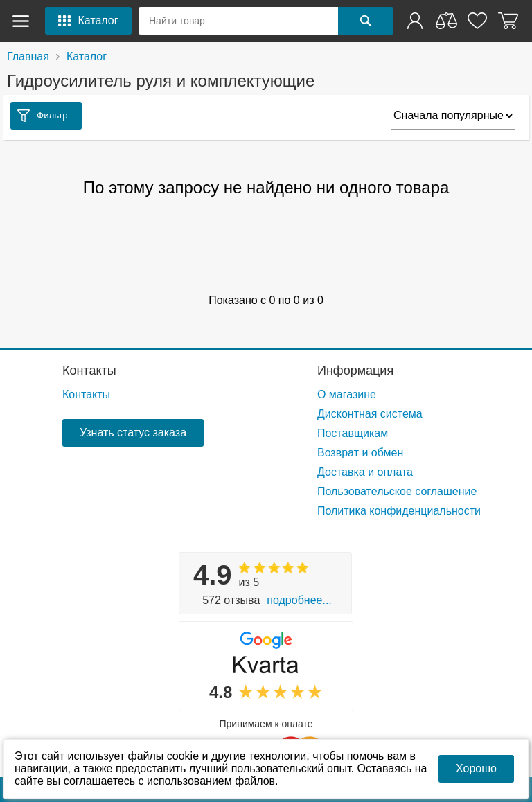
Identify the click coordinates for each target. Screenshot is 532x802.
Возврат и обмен (360, 453)
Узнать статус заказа (133, 433)
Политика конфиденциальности (399, 511)
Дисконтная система (370, 414)
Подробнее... (299, 600)
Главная (28, 56)
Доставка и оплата (365, 472)
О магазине (347, 394)
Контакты (89, 371)
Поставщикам (353, 433)
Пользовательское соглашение (397, 491)
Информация (355, 371)
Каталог (87, 56)
